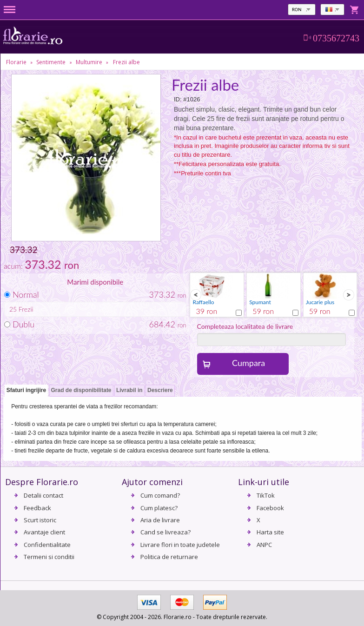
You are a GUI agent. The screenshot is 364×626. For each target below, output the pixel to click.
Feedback (37, 508)
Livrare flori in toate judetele (180, 545)
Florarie (16, 62)
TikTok (266, 495)
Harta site (270, 532)
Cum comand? (160, 495)
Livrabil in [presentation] (129, 390)
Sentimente (51, 62)
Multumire (89, 62)
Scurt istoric (40, 520)
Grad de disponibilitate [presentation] (81, 390)
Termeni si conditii (49, 557)
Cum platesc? (159, 508)
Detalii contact (43, 495)
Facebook (270, 508)
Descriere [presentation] (160, 390)
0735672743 (336, 38)
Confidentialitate (47, 545)
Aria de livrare (160, 520)
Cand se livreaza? (165, 532)
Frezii (26, 309)
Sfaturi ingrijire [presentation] (26, 390)
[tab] (26, 391)
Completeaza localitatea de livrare (245, 326)
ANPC (264, 545)
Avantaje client (44, 532)
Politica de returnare (169, 557)
